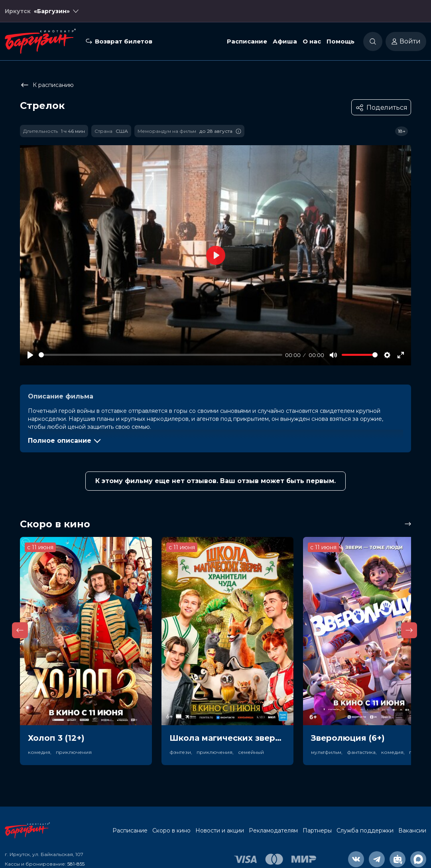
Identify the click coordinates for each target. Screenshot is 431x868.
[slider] (160, 355)
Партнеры (317, 831)
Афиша (285, 41)
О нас (312, 41)
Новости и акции (220, 831)
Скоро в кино (171, 831)
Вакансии (412, 831)
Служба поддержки (365, 831)
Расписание (247, 41)
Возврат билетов (124, 41)
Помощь (340, 41)
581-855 (76, 864)
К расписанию (47, 85)
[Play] (30, 355)
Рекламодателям (273, 831)
